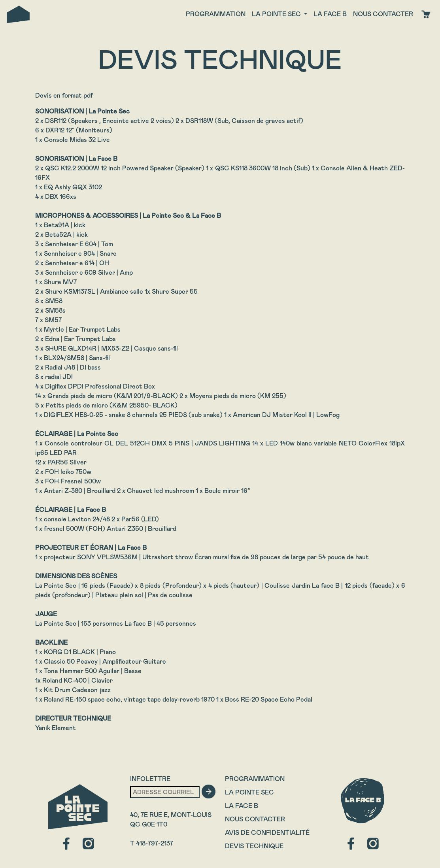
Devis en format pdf (64, 95)
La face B (330, 14)
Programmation (216, 14)
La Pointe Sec (249, 792)
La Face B (242, 806)
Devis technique (254, 846)
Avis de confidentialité (267, 833)
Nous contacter (383, 14)
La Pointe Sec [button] (277, 14)
